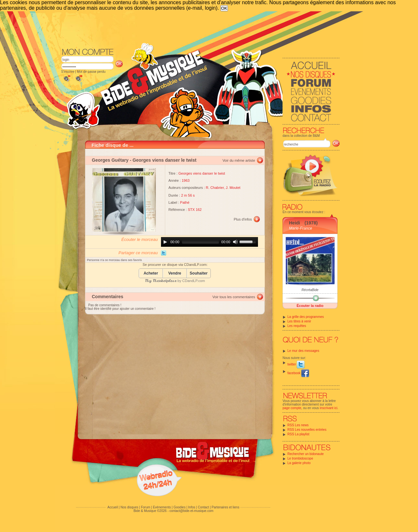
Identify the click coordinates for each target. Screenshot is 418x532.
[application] (209, 242)
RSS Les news (298, 425)
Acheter (151, 273)
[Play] (165, 242)
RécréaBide (310, 290)
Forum (146, 507)
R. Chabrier (215, 188)
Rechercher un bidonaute (305, 454)
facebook (298, 373)
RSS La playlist (298, 434)
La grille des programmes (306, 317)
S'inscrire (68, 72)
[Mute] (235, 242)
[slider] (200, 242)
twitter (296, 364)
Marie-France (300, 228)
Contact (203, 507)
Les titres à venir (299, 321)
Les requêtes (297, 326)
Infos (192, 507)
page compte (292, 408)
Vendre (175, 273)
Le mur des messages (303, 351)
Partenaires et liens (226, 507)
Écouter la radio (310, 306)
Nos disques (129, 507)
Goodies (180, 507)
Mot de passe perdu (91, 72)
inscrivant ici (328, 408)
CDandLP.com (194, 281)
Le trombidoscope (300, 458)
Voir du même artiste (239, 160)
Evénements (162, 507)
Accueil (113, 507)
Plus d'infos (243, 219)
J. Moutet (233, 188)
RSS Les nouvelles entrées (307, 430)
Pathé (185, 202)
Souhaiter (199, 273)
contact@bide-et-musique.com (191, 511)
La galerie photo (299, 463)
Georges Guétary (110, 160)
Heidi (295, 223)
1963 (186, 180)
